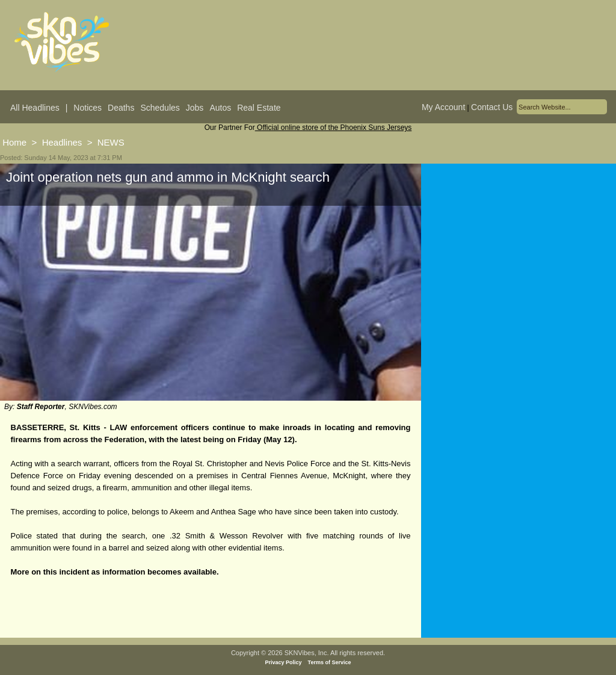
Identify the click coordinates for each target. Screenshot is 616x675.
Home (14, 142)
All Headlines (35, 108)
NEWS (111, 142)
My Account (443, 107)
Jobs (195, 108)
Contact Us (492, 107)
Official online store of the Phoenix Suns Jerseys (334, 128)
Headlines (62, 142)
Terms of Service (330, 662)
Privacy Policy (284, 662)
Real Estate (259, 108)
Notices (88, 108)
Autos (220, 108)
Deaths (121, 108)
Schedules (160, 108)
